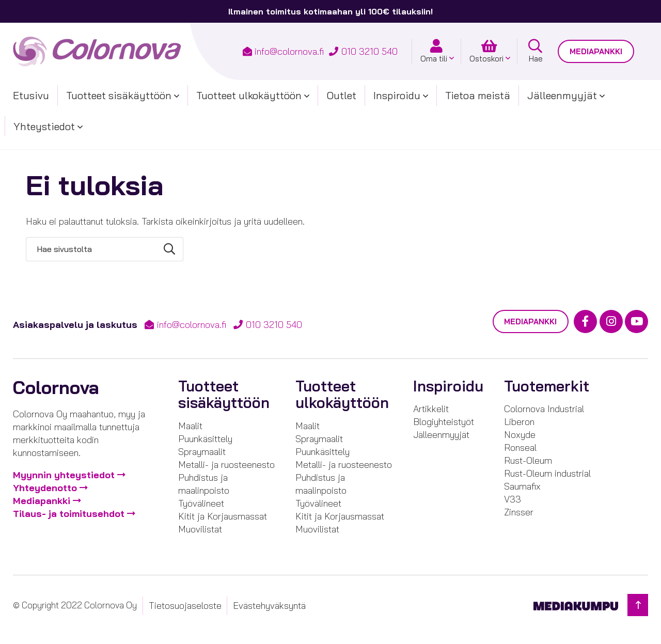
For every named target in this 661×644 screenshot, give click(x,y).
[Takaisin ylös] (638, 605)
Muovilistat (200, 529)
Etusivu (31, 95)
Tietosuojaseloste (185, 606)
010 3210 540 (369, 51)
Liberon (519, 422)
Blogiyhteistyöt (444, 422)
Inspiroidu (397, 95)
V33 (513, 499)
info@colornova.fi (289, 51)
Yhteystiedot (44, 126)
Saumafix (522, 486)
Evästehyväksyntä (269, 606)
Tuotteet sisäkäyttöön (119, 95)
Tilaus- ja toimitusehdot (69, 514)
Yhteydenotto (45, 488)
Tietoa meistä (478, 95)
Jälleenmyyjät (562, 95)
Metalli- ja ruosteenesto (226, 465)
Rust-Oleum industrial (547, 473)
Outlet (341, 95)
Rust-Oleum (528, 460)
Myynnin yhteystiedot (64, 475)
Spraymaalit (202, 452)
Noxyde (520, 435)
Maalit (190, 426)
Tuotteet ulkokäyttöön (249, 95)
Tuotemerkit (547, 386)
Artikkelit (431, 409)
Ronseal (520, 447)
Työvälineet (201, 503)
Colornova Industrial (544, 409)
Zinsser (519, 512)
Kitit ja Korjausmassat (223, 516)
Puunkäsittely (205, 439)
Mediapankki (596, 51)
